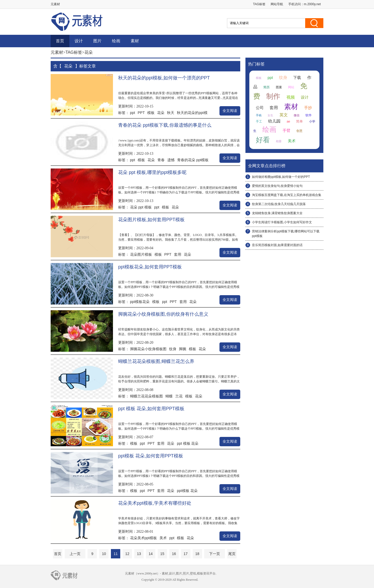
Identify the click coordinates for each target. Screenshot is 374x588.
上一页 (75, 554)
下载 (297, 78)
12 (127, 554)
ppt (133, 113)
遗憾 (171, 160)
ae (288, 121)
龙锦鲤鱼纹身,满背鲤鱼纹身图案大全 (277, 213)
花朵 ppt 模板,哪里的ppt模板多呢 (152, 172)
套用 (178, 254)
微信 (297, 115)
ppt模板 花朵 (187, 491)
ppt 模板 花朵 (188, 443)
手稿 (259, 115)
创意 (299, 131)
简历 (266, 87)
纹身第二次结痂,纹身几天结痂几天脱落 (279, 204)
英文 (284, 115)
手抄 (308, 108)
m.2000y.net (312, 4)
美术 (163, 538)
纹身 (173, 349)
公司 (260, 108)
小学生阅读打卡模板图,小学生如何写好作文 (282, 222)
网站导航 (277, 4)
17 (186, 554)
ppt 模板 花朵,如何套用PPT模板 (151, 409)
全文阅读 (230, 111)
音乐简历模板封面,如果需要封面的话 (277, 245)
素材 (135, 41)
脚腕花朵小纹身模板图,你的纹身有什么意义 (163, 314)
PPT (141, 113)
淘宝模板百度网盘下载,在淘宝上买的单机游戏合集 (287, 195)
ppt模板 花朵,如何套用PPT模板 (151, 456)
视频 (291, 97)
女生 (270, 115)
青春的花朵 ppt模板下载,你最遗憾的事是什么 (165, 125)
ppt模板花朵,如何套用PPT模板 (150, 267)
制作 (273, 96)
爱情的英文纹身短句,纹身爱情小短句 (277, 186)
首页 (60, 41)
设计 (79, 41)
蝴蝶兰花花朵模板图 (146, 396)
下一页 (215, 554)
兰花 (179, 396)
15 (162, 554)
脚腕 (183, 349)
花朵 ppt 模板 (141, 207)
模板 (151, 113)
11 (116, 554)
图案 (279, 87)
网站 (291, 87)
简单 (299, 121)
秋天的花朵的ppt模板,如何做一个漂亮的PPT (164, 78)
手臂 (286, 131)
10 (104, 554)
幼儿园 (274, 121)
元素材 (57, 52)
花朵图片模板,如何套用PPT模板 (151, 220)
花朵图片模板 (141, 254)
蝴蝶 (169, 396)
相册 (279, 141)
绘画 (116, 41)
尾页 (232, 554)
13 (139, 554)
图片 (97, 41)
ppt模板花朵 (140, 302)
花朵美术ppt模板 (143, 538)
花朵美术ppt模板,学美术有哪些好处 (155, 503)
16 (174, 554)
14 (151, 554)
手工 (259, 121)
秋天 (171, 113)
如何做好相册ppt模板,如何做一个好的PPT (281, 177)
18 (197, 554)
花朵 (161, 113)
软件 (309, 115)
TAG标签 (259, 4)
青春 (161, 160)
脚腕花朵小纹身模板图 (148, 349)
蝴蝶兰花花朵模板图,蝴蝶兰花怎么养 (156, 361)
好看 (263, 140)
